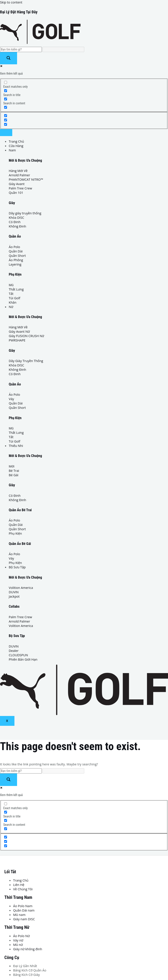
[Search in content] (6, 99)
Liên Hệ (19, 885)
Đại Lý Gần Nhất (25, 966)
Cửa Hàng (16, 146)
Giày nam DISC (24, 919)
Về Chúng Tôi (23, 889)
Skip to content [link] (11, 2)
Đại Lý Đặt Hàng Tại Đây (19, 12)
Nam (12, 150)
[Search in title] (6, 91)
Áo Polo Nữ (21, 936)
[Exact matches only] (6, 82)
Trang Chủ (16, 141)
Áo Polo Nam (23, 906)
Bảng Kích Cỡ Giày (26, 975)
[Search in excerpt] (6, 107)
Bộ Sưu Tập (17, 567)
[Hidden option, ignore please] (6, 116)
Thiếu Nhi (16, 446)
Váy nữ (18, 940)
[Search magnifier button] (9, 58)
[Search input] (21, 49)
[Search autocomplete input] (63, 49)
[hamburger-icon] (6, 133)
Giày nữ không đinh (28, 949)
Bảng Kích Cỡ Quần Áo (30, 970)
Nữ (11, 307)
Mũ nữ (18, 945)
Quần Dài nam (24, 910)
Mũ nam (19, 915)
